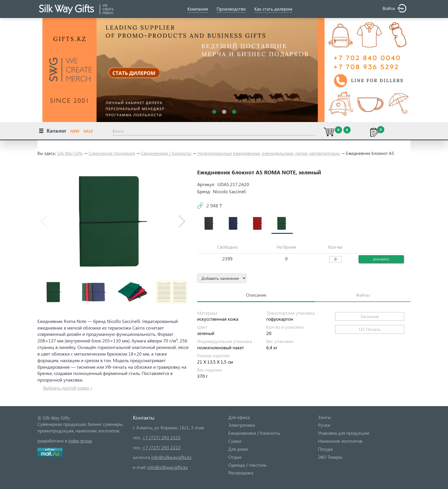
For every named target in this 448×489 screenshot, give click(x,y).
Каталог (56, 130)
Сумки (235, 441)
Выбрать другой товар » (68, 388)
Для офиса (239, 417)
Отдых (235, 457)
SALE (88, 131)
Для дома (238, 449)
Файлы (363, 295)
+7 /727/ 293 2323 (161, 437)
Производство (231, 9)
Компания (198, 9)
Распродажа (241, 473)
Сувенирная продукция (112, 153)
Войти (394, 8)
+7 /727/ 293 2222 (161, 447)
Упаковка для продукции (344, 433)
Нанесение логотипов (340, 441)
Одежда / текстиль (247, 465)
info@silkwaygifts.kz (171, 457)
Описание (256, 295)
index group (80, 441)
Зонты (324, 417)
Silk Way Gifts (70, 153)
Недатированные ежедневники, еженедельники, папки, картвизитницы (269, 153)
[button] (182, 221)
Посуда (325, 449)
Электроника (242, 425)
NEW (75, 131)
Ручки (324, 425)
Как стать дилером (273, 9)
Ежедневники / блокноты (166, 153)
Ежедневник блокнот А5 (370, 153)
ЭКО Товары (330, 457)
